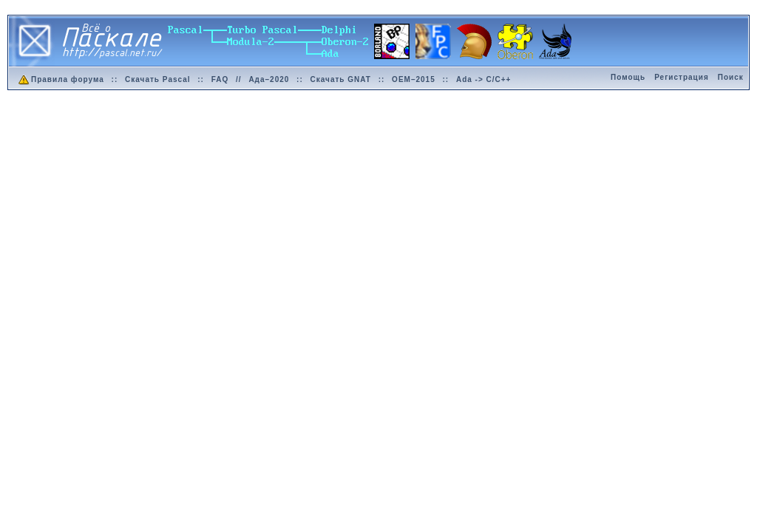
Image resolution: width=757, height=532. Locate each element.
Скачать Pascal (157, 79)
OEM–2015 (414, 79)
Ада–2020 (269, 79)
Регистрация (682, 77)
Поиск (731, 77)
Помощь (628, 77)
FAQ (220, 79)
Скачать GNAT (341, 79)
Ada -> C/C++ (484, 79)
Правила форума (60, 79)
